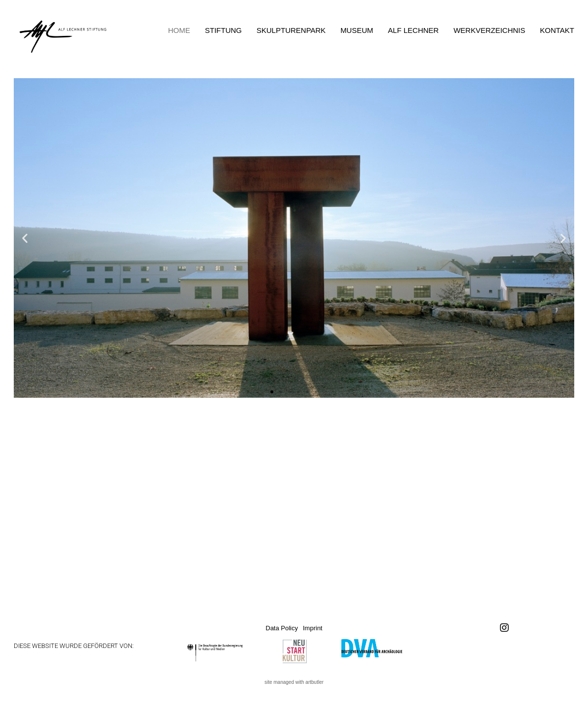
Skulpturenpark (291, 30)
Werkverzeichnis (489, 30)
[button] (25, 238)
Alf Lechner (413, 30)
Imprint (313, 628)
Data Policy (282, 628)
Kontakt (557, 30)
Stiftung (223, 30)
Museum (357, 30)
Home (179, 30)
